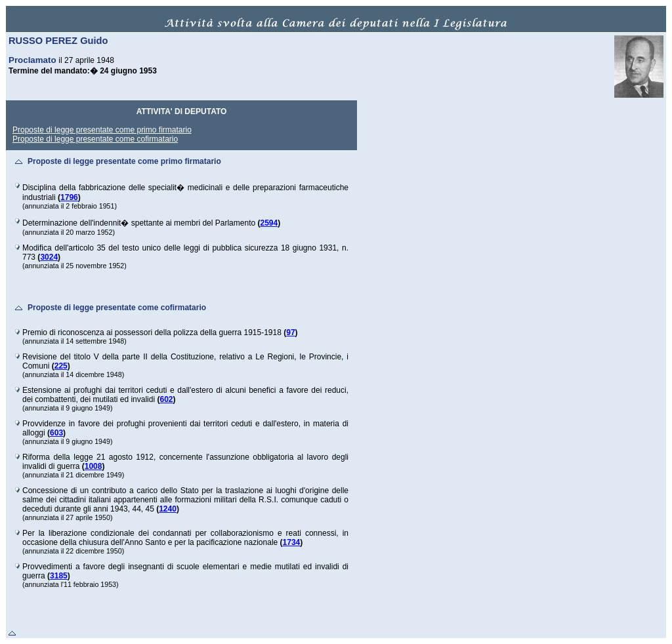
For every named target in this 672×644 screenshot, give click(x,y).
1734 (292, 542)
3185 (59, 576)
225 (61, 366)
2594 (269, 223)
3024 (49, 257)
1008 (94, 466)
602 (166, 399)
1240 (168, 509)
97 (290, 332)
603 (56, 433)
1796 (69, 197)
